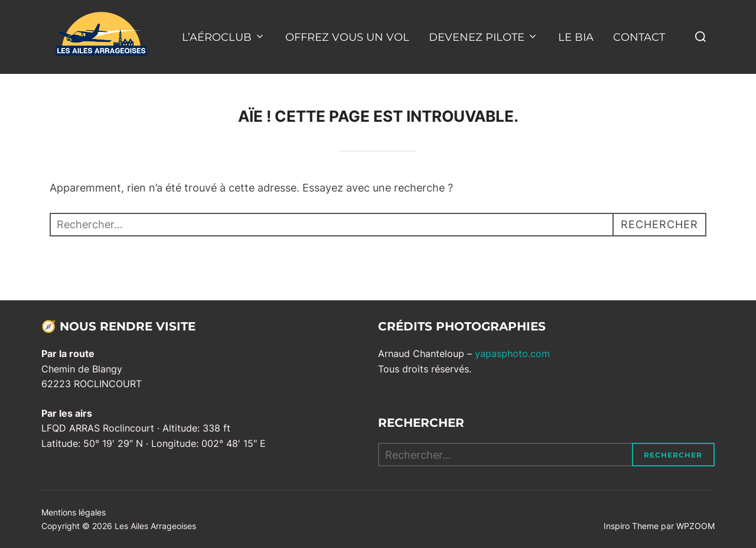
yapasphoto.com (512, 354)
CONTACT (639, 37)
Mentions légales (74, 512)
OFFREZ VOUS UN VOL (347, 37)
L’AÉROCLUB (224, 37)
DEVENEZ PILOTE (483, 37)
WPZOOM (695, 526)
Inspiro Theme (631, 526)
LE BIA (576, 37)
